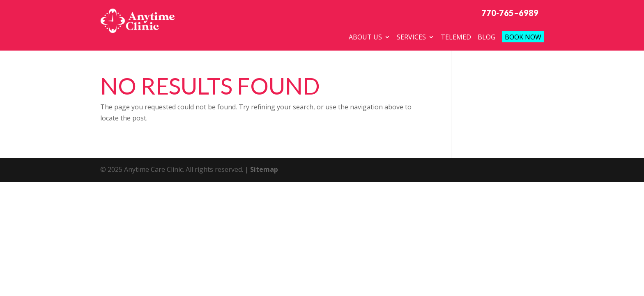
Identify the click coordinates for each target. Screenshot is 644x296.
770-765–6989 (510, 13)
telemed (456, 37)
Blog (486, 37)
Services (411, 37)
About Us (365, 37)
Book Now (523, 37)
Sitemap (264, 171)
